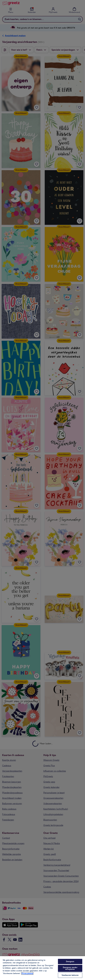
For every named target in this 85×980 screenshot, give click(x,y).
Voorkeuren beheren (70, 975)
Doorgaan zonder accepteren (70, 968)
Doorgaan (70, 961)
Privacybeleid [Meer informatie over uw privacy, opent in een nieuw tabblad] (27, 973)
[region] (42, 968)
